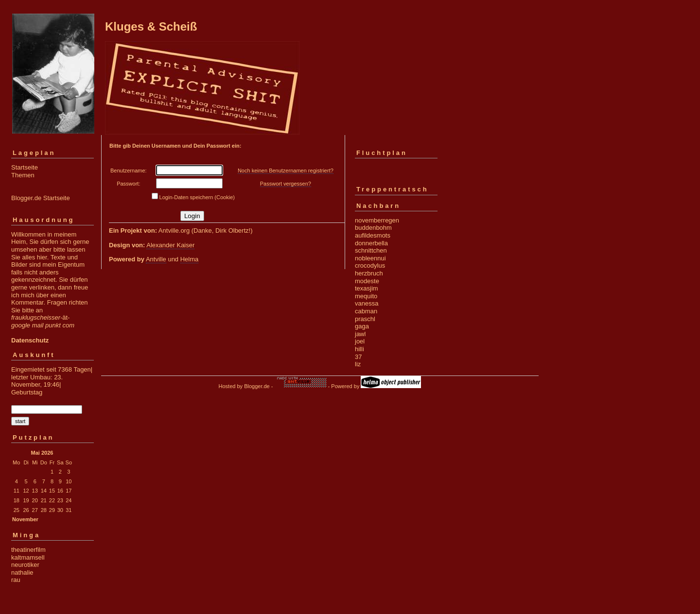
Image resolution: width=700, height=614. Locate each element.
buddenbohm (373, 228)
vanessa (367, 303)
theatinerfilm (28, 550)
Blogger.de (257, 386)
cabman (366, 311)
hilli (359, 349)
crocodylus (370, 265)
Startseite (25, 167)
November (25, 519)
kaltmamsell (28, 557)
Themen (23, 175)
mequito (366, 296)
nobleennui (370, 258)
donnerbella (371, 243)
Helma (190, 259)
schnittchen (371, 250)
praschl (365, 319)
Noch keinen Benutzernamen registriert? (286, 171)
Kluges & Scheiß (151, 26)
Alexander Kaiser (170, 245)
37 (358, 357)
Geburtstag (27, 392)
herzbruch (369, 273)
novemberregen (377, 220)
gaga (362, 326)
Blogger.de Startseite (41, 198)
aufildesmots (373, 235)
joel (360, 341)
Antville (156, 259)
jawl (360, 334)
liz (358, 364)
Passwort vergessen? (286, 184)
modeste (367, 281)
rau (16, 580)
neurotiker (25, 565)
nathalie (22, 572)
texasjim (367, 288)
